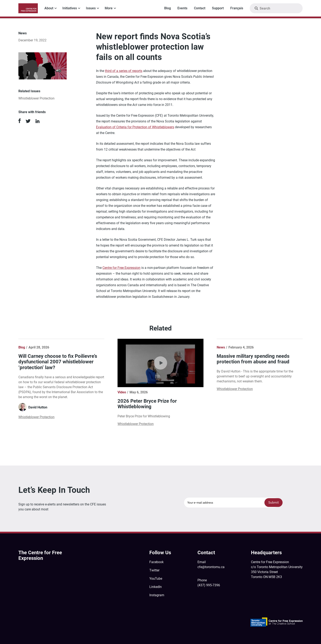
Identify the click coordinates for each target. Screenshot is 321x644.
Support (218, 8)
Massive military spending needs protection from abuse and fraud (253, 359)
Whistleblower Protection (36, 98)
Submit (274, 502)
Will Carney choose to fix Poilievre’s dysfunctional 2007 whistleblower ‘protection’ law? (58, 362)
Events (182, 8)
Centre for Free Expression (121, 268)
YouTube (156, 579)
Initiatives (70, 8)
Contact (200, 8)
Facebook (156, 562)
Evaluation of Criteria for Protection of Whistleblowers (135, 127)
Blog (168, 8)
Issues (91, 8)
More (109, 8)
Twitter (154, 570)
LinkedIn (156, 587)
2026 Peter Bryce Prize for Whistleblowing (147, 404)
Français (237, 8)
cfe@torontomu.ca (211, 567)
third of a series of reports (124, 71)
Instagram (157, 595)
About (49, 8)
